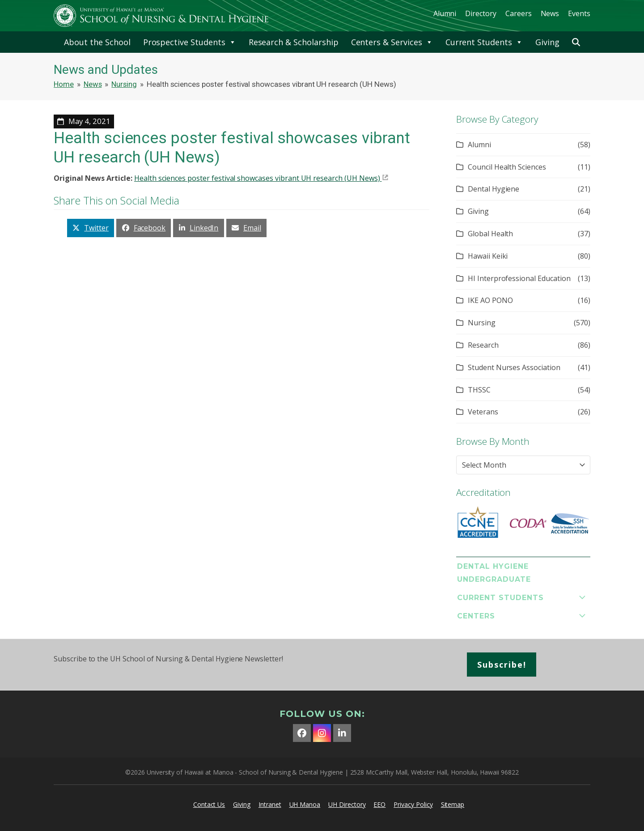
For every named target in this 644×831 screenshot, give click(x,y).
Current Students (484, 42)
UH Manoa (305, 804)
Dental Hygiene (494, 189)
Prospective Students (190, 42)
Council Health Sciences (507, 167)
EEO (379, 804)
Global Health (490, 234)
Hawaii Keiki (488, 256)
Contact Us (209, 804)
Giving (547, 42)
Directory (481, 13)
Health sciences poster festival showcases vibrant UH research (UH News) (257, 178)
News (550, 13)
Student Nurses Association (514, 367)
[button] (576, 42)
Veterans (483, 412)
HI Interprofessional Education (519, 278)
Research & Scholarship (294, 42)
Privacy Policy (413, 804)
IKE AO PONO (490, 300)
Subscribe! (502, 665)
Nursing (482, 323)
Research (483, 345)
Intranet (270, 804)
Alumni (445, 13)
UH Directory (347, 804)
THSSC (479, 390)
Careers (519, 13)
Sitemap (453, 804)
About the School (97, 42)
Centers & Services (392, 42)
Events (579, 13)
